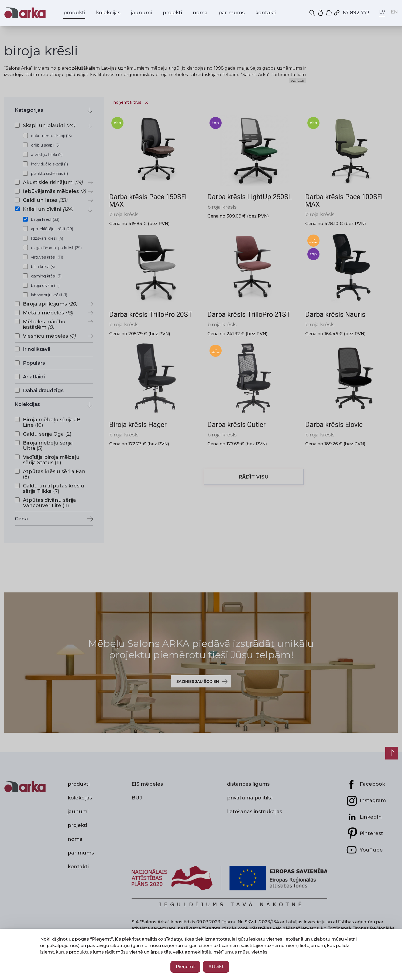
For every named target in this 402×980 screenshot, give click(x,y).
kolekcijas (108, 13)
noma (200, 13)
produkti (74, 13)
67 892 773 (351, 13)
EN (394, 12)
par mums (231, 13)
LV (382, 12)
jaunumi (141, 13)
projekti (172, 13)
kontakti (266, 13)
